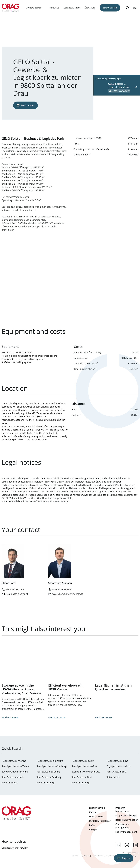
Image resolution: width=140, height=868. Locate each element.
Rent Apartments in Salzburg (51, 766)
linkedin (118, 845)
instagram (136, 845)
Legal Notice (85, 856)
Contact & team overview (15, 848)
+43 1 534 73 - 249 (15, 590)
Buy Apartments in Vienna (15, 772)
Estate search (110, 8)
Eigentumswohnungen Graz (86, 772)
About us (55, 8)
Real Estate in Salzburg (48, 772)
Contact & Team (72, 8)
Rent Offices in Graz (82, 777)
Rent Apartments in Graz (84, 766)
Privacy (75, 856)
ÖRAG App (90, 8)
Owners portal (33, 8)
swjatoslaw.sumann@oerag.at (67, 594)
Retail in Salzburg (46, 783)
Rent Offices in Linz (116, 772)
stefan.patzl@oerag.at (17, 594)
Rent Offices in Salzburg (49, 777)
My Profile (127, 9)
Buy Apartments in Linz (119, 766)
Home (10, 8)
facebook (127, 845)
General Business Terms (114, 856)
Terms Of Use (97, 856)
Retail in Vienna (10, 783)
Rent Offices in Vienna (13, 777)
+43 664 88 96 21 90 (62, 590)
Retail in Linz (113, 777)
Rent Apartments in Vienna (16, 766)
